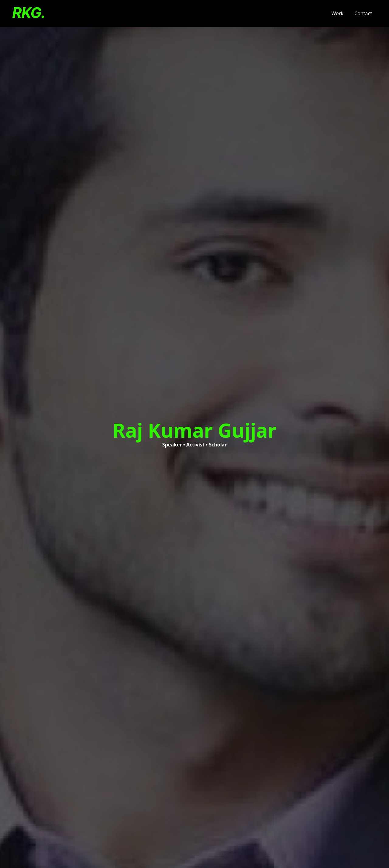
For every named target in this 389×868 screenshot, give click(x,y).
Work (337, 13)
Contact (363, 13)
